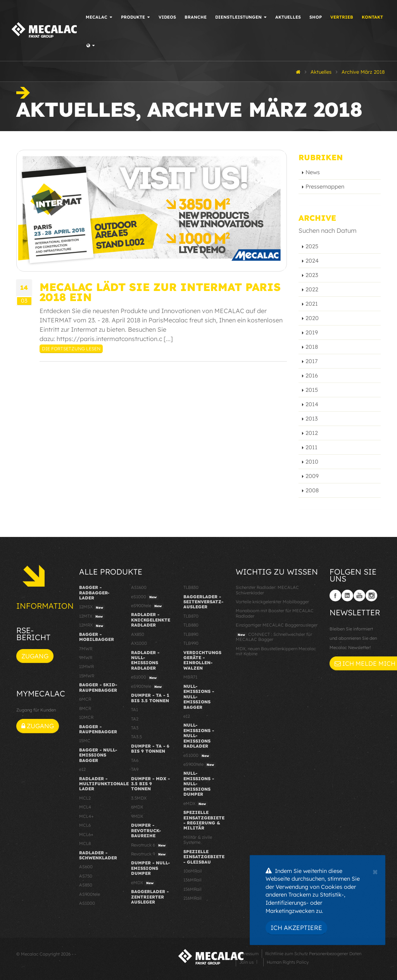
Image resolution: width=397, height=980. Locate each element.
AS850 (86, 885)
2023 (312, 275)
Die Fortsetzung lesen (71, 349)
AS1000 (87, 903)
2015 (312, 390)
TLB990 (191, 643)
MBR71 (190, 677)
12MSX (92, 607)
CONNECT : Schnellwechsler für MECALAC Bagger (274, 637)
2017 (312, 361)
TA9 (135, 769)
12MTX (92, 616)
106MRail (193, 871)
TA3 (135, 728)
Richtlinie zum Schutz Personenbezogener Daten (313, 954)
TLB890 (191, 634)
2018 (312, 347)
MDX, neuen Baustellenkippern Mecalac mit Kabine (276, 651)
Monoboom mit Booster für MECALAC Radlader (275, 613)
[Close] (375, 871)
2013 (312, 419)
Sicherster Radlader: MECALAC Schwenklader (267, 590)
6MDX (137, 807)
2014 (312, 404)
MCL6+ (86, 835)
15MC (85, 741)
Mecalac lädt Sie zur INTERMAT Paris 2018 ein (160, 292)
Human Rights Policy (288, 962)
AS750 (86, 876)
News (313, 172)
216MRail (192, 898)
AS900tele (90, 894)
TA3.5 (136, 737)
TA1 (135, 710)
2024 (312, 261)
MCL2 (85, 798)
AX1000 (139, 643)
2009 (312, 476)
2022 (312, 289)
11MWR (86, 667)
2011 (312, 447)
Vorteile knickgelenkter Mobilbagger (272, 602)
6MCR (85, 699)
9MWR (86, 658)
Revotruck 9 (149, 854)
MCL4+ (86, 816)
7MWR (86, 649)
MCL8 (85, 843)
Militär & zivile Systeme (198, 840)
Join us (246, 962)
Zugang (35, 656)
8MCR (85, 708)
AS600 (86, 867)
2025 (312, 246)
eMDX (143, 883)
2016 (312, 376)
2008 (312, 490)
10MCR (86, 717)
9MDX (137, 816)
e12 (82, 769)
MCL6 (85, 825)
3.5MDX (139, 798)
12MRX (92, 625)
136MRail (192, 880)
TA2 (135, 719)
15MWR (87, 676)
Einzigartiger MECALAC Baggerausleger (277, 625)
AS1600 (139, 587)
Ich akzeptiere (296, 928)
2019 (312, 332)
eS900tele (147, 606)
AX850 (138, 634)
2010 (312, 462)
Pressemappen (325, 187)
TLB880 (191, 625)
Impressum (247, 954)
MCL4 (85, 807)
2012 (312, 433)
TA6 (135, 760)
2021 (312, 304)
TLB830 (191, 587)
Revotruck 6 (149, 845)
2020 (312, 318)
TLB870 (191, 616)
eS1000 (145, 597)
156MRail (192, 889)
